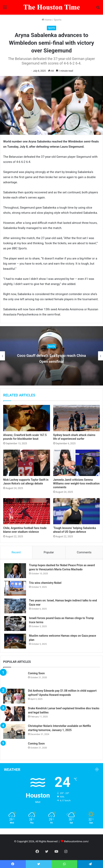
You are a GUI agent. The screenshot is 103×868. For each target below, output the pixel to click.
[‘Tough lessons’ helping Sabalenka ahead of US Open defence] (77, 511)
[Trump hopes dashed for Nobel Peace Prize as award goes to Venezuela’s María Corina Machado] (15, 571)
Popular (49, 552)
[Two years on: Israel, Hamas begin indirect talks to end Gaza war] (15, 606)
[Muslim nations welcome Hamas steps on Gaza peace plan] (15, 641)
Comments (84, 552)
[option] (51, 356)
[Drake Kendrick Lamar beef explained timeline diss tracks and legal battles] (14, 714)
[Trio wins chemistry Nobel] (15, 588)
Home (47, 20)
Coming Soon (36, 673)
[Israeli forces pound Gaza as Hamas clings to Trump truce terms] (15, 623)
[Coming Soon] (14, 679)
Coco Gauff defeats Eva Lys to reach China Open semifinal (51, 358)
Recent (16, 552)
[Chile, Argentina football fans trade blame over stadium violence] (27, 511)
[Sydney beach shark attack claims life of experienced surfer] (77, 418)
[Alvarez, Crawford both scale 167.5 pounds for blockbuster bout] (27, 418)
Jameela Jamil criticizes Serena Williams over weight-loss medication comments (77, 483)
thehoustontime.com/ (76, 841)
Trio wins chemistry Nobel (45, 583)
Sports (58, 20)
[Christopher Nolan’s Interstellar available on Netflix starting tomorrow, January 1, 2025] (14, 731)
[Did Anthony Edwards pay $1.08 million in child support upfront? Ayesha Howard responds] (14, 696)
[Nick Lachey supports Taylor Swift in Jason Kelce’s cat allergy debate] (27, 463)
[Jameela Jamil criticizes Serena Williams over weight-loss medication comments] (77, 463)
